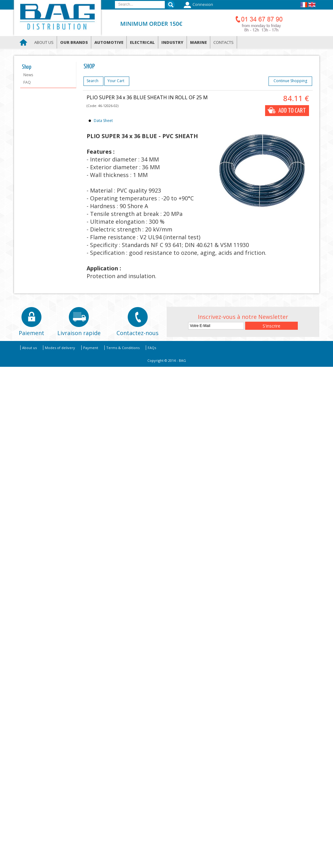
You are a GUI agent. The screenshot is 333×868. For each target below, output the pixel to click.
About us (44, 42)
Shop (27, 67)
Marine (198, 42)
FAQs (152, 348)
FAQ (27, 82)
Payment (91, 348)
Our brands (74, 42)
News (28, 75)
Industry (172, 42)
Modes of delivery (60, 348)
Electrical (142, 42)
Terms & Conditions (123, 348)
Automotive (109, 42)
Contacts (224, 42)
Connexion (198, 5)
